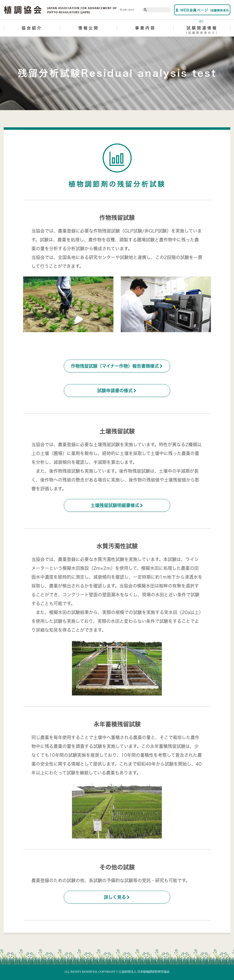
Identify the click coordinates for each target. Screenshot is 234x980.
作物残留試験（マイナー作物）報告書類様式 (117, 366)
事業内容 (145, 28)
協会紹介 (32, 28)
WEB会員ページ (202, 12)
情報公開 (89, 28)
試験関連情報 (202, 31)
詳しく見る (117, 897)
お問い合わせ (127, 10)
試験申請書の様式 (117, 391)
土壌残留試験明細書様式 (117, 505)
